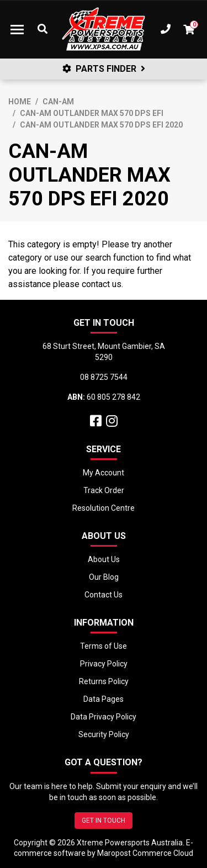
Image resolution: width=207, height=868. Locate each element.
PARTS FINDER (104, 69)
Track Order (104, 490)
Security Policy (104, 734)
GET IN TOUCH (104, 821)
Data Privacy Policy (104, 717)
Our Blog (104, 577)
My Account (104, 473)
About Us (104, 559)
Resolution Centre (104, 508)
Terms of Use (104, 646)
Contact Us (104, 595)
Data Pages (104, 699)
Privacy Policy (104, 664)
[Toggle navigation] (17, 29)
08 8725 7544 (104, 377)
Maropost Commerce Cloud (145, 853)
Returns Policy (104, 681)
